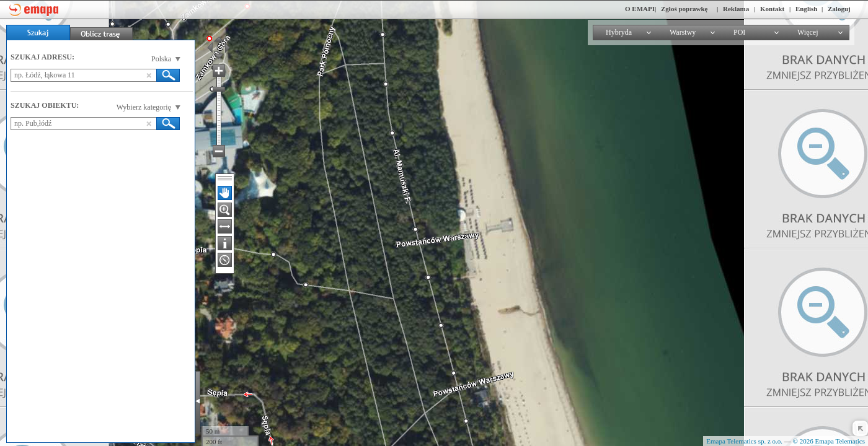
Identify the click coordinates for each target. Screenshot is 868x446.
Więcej (808, 32)
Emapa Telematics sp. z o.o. (744, 441)
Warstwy (683, 32)
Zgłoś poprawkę (684, 9)
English (806, 9)
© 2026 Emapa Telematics (829, 441)
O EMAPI (640, 9)
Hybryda (619, 32)
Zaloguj (839, 9)
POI (739, 32)
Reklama (736, 9)
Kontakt (772, 9)
